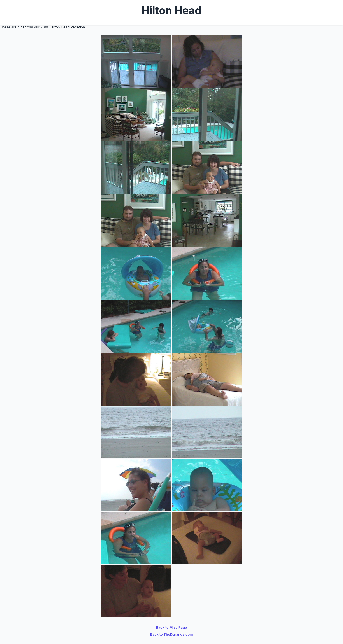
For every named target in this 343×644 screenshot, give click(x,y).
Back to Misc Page (171, 627)
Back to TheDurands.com (171, 634)
